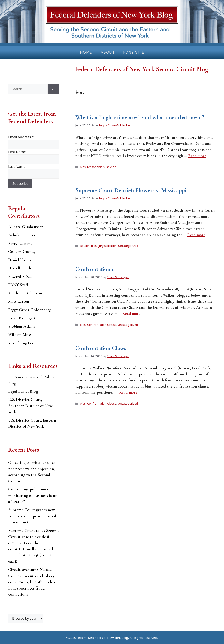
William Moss (20, 335)
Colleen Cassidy (22, 252)
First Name (17, 152)
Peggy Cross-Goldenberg (30, 310)
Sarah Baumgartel (23, 318)
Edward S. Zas (20, 276)
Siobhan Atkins (22, 326)
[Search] (53, 89)
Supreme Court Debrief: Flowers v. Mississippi (131, 190)
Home (86, 52)
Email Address (21, 137)
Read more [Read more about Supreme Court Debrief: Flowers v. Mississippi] (196, 235)
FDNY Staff (18, 285)
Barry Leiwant (20, 243)
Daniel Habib (19, 260)
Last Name (17, 166)
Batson (85, 246)
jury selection (107, 246)
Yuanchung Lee (21, 343)
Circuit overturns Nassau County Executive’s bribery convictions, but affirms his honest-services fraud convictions (32, 582)
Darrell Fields (20, 268)
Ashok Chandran (23, 235)
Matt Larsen (19, 301)
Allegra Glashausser (25, 227)
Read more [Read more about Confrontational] (131, 314)
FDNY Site (134, 52)
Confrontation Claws (101, 348)
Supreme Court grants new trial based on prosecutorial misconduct (32, 516)
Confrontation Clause (102, 325)
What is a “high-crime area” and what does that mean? (140, 117)
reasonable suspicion (102, 167)
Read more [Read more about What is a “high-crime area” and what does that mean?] (197, 156)
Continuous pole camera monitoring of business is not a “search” (34, 495)
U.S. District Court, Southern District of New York (30, 406)
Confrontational (95, 269)
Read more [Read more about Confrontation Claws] (128, 392)
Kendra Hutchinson (25, 293)
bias (83, 167)
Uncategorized (128, 246)
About (108, 52)
